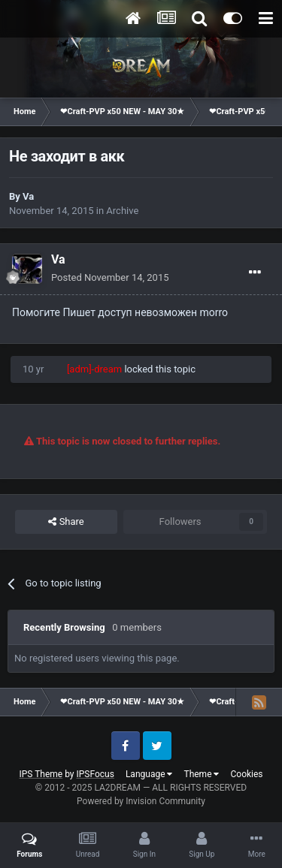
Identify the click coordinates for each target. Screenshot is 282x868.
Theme (201, 774)
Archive (122, 211)
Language (149, 774)
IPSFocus (96, 774)
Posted (110, 277)
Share (66, 522)
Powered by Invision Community (141, 801)
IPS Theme (41, 774)
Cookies (246, 774)
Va (28, 196)
